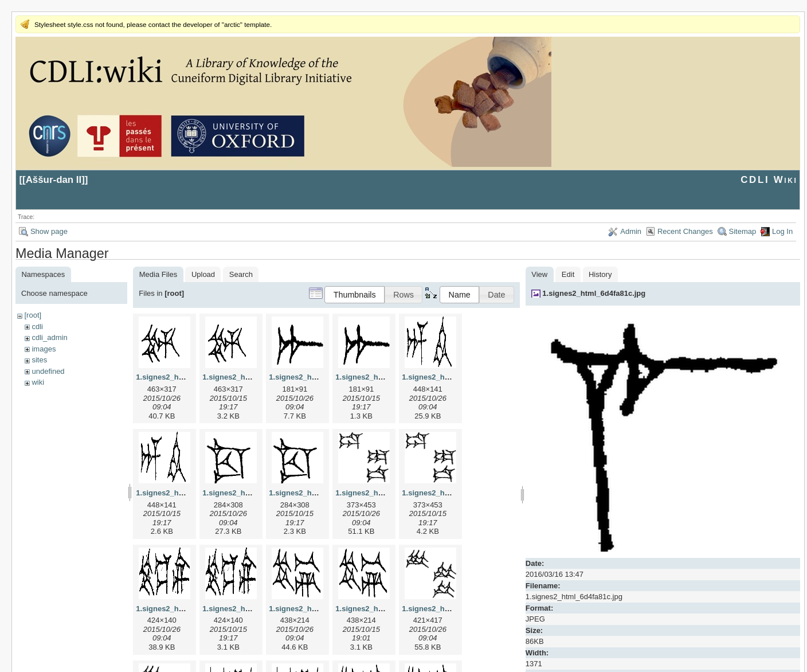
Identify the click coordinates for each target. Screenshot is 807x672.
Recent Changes (685, 231)
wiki (38, 382)
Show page (49, 231)
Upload (203, 274)
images (44, 349)
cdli (37, 327)
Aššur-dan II (54, 180)
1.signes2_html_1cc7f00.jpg (252, 493)
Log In (782, 231)
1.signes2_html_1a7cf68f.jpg (319, 377)
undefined (48, 371)
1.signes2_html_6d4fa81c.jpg (594, 293)
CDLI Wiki (769, 180)
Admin (631, 231)
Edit (568, 274)
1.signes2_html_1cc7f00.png (319, 493)
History (600, 274)
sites (39, 360)
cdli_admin (49, 337)
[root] (33, 315)
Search (241, 274)
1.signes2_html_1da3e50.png (453, 493)
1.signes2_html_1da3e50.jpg (386, 493)
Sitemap (743, 231)
